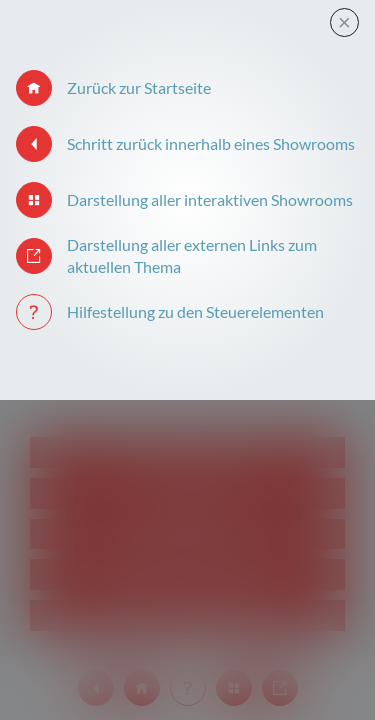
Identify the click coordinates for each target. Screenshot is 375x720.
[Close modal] (344, 22)
